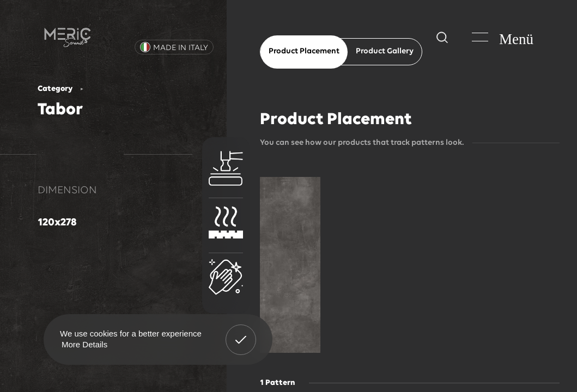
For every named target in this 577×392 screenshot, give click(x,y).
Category (55, 89)
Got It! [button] (241, 332)
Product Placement (304, 51)
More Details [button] (84, 344)
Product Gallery (385, 51)
